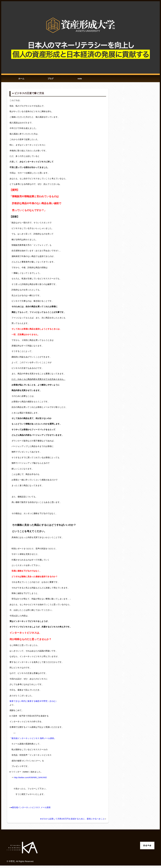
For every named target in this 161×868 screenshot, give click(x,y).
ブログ (51, 80)
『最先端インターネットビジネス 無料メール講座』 (33, 741)
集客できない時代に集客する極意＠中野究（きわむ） (34, 704)
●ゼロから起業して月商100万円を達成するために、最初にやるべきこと (72, 821)
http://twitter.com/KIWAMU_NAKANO (30, 780)
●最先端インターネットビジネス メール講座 (31, 810)
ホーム (21, 80)
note (80, 80)
